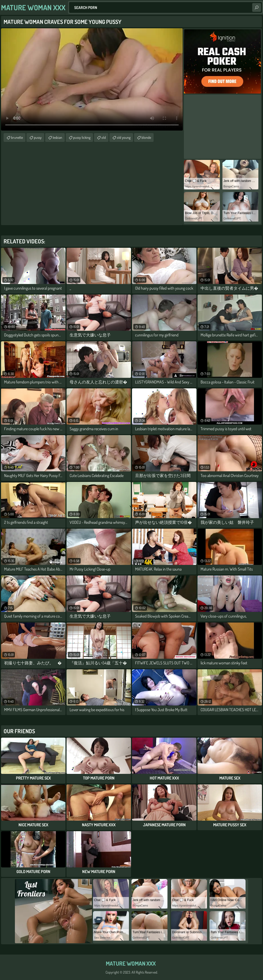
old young (124, 137)
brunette (17, 137)
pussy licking (82, 137)
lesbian (57, 137)
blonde (146, 137)
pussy (38, 137)
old (104, 137)
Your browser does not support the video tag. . (92, 79)
